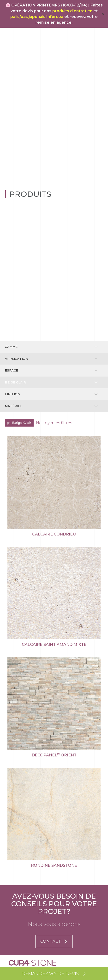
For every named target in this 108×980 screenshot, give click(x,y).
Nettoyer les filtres (54, 423)
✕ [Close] (103, 14)
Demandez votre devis (54, 974)
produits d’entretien (72, 11)
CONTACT (54, 941)
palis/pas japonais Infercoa (37, 17)
